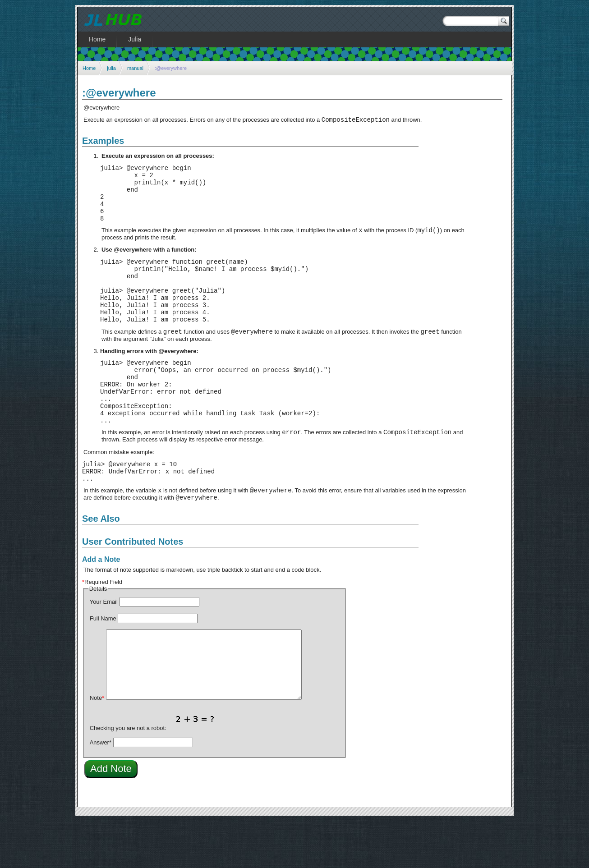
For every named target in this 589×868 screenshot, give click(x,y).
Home (89, 68)
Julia (135, 39)
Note (97, 745)
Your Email (104, 649)
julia (111, 68)
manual (135, 68)
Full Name (103, 666)
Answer (101, 790)
